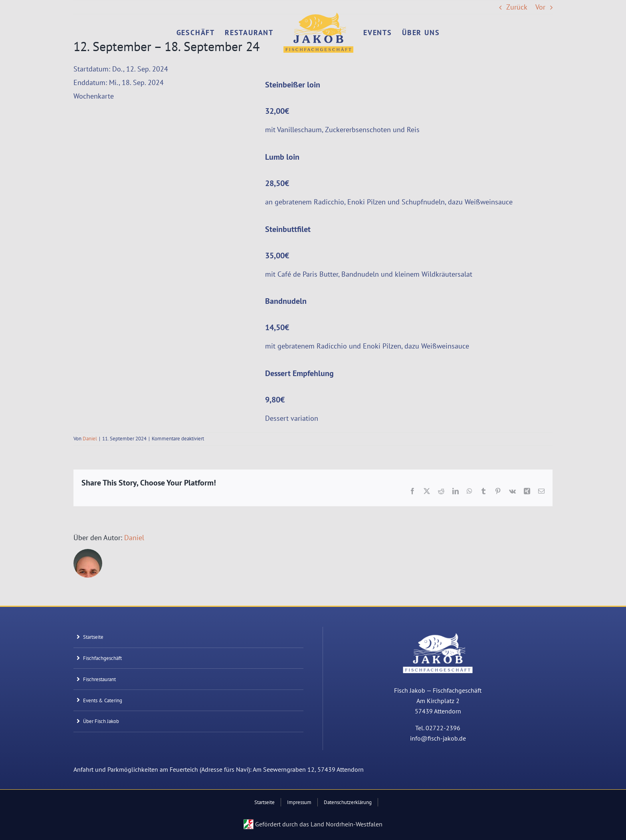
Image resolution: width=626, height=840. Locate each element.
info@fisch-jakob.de (438, 738)
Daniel (90, 439)
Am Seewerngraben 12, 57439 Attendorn (308, 769)
